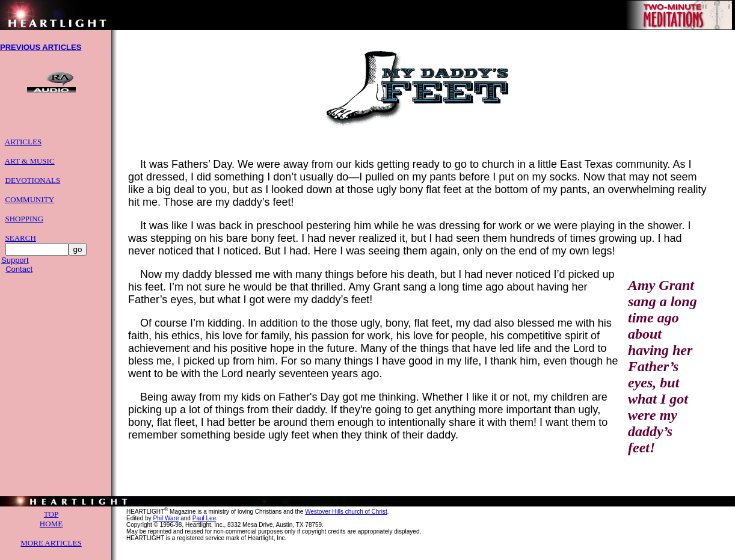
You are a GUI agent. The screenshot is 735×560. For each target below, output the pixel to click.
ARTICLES (23, 147)
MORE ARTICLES (51, 552)
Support (15, 266)
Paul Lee (204, 527)
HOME (51, 533)
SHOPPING (25, 224)
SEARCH (21, 243)
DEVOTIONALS (33, 186)
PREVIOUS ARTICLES (41, 49)
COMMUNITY (30, 205)
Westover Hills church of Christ (346, 521)
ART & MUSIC (30, 166)
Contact (19, 275)
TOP (51, 523)
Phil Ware (166, 527)
